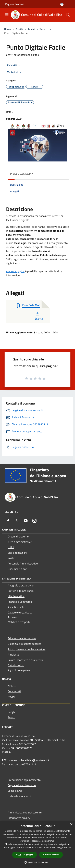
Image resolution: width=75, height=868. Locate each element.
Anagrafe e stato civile (21, 585)
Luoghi (12, 712)
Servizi (43, 29)
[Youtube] (26, 521)
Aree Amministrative (20, 542)
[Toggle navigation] (7, 15)
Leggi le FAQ (15, 791)
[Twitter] (17, 521)
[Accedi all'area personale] (62, 4)
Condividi (14, 65)
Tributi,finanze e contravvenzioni (27, 649)
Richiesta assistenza (19, 796)
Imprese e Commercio (20, 602)
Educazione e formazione (22, 638)
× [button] (71, 825)
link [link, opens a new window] (70, 848)
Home (7, 29)
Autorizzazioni (16, 665)
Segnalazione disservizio (22, 785)
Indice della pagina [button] (22, 174)
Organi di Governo (18, 536)
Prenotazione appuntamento (24, 780)
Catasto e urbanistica (20, 612)
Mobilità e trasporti (19, 622)
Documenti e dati (18, 569)
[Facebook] (8, 521)
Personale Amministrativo (23, 563)
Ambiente (13, 655)
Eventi (11, 717)
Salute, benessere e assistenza (25, 660)
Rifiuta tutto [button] (51, 855)
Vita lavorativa (16, 596)
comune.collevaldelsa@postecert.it (28, 760)
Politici (12, 558)
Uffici (11, 547)
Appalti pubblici (17, 607)
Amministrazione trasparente (25, 812)
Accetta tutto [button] (24, 855)
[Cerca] (68, 15)
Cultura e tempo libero (21, 591)
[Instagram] (34, 521)
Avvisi (31, 29)
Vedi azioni (15, 72)
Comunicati (14, 691)
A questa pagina (15, 271)
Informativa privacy (19, 818)
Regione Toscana (15, 4)
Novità (20, 29)
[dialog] (37, 844)
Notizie (12, 686)
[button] (37, 862)
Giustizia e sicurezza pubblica (24, 644)
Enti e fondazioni (17, 553)
